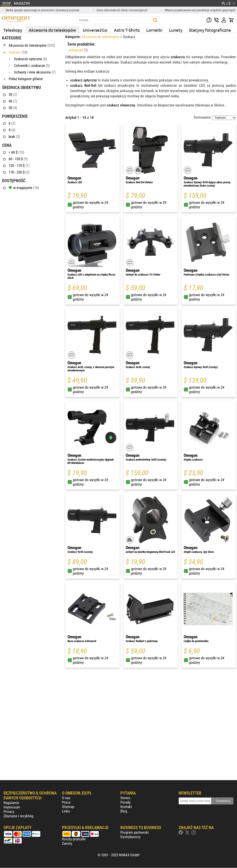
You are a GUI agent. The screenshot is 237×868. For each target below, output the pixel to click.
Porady (125, 802)
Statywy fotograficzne (210, 30)
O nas (66, 798)
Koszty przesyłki (74, 839)
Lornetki (154, 30)
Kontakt (126, 807)
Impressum (12, 807)
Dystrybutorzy (130, 837)
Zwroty (67, 843)
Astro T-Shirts (127, 30)
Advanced (78, 50)
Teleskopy (13, 30)
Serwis (125, 798)
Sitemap (68, 807)
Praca (66, 802)
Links (66, 811)
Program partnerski (135, 832)
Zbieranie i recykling (18, 816)
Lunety (176, 30)
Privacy (9, 812)
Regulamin (11, 803)
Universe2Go (95, 30)
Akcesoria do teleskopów (52, 30)
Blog (124, 811)
